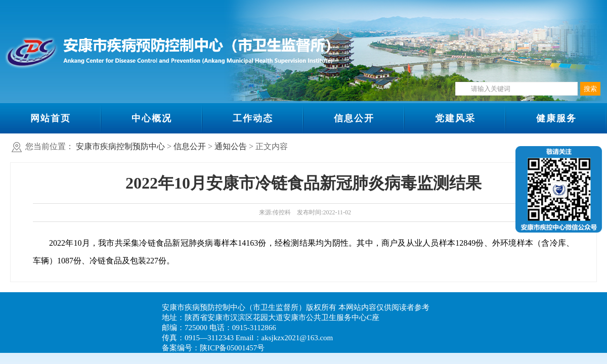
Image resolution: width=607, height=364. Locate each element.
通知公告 (231, 146)
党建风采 (455, 118)
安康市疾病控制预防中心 (120, 146)
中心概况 (152, 118)
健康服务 (556, 118)
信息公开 (354, 118)
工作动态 (253, 118)
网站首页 (51, 118)
